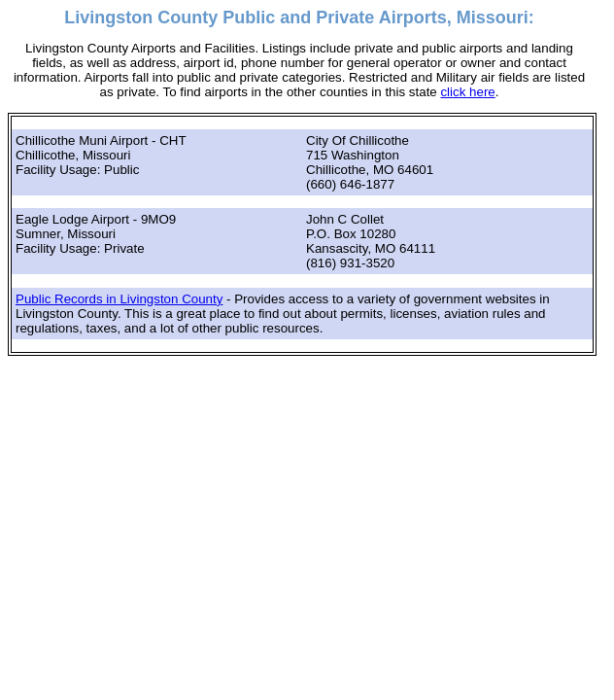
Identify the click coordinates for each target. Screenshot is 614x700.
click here (467, 92)
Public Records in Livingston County (119, 299)
